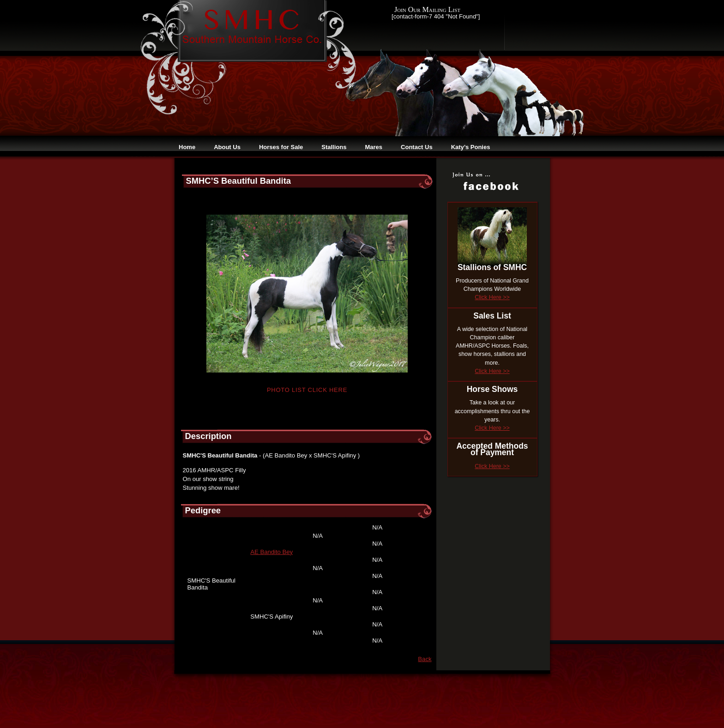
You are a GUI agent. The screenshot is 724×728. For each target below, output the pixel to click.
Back (425, 659)
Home (187, 147)
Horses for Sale (281, 147)
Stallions (334, 147)
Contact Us (417, 147)
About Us (227, 147)
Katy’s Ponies (471, 147)
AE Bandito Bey (271, 552)
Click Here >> (492, 297)
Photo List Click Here (307, 390)
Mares (374, 147)
